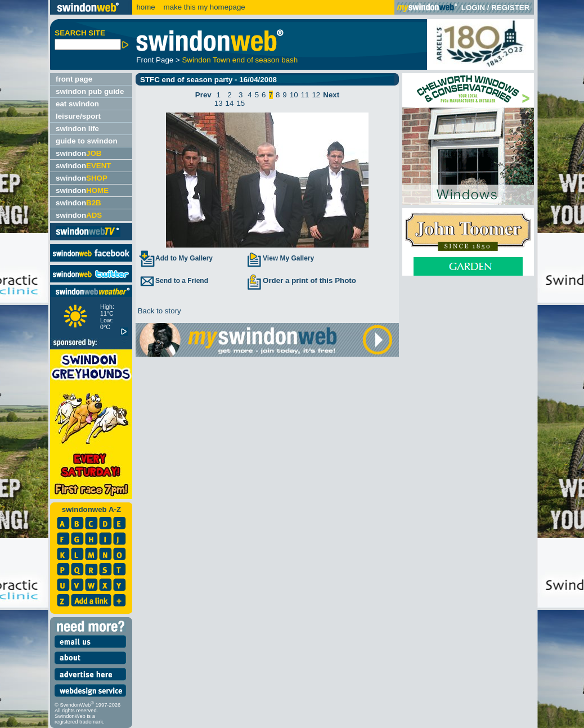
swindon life (77, 129)
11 (305, 95)
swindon (78, 153)
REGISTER (510, 8)
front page (74, 79)
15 (241, 103)
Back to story (158, 311)
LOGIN (473, 8)
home (145, 7)
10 (294, 95)
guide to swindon (87, 141)
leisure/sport (78, 116)
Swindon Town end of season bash (240, 60)
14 (230, 103)
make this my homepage (203, 7)
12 (316, 95)
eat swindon (77, 104)
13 (219, 103)
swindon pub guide (90, 91)
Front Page (155, 60)
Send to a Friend (173, 281)
